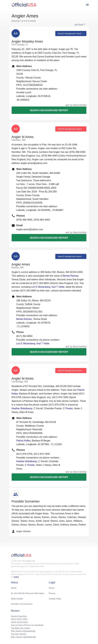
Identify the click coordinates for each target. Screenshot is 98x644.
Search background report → (71, 33)
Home (14, 588)
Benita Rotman (71, 276)
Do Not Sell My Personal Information (28, 593)
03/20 (14, 622)
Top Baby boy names (21, 628)
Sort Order (79, 24)
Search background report (49, 110)
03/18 (25, 622)
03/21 (25, 619)
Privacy (52, 593)
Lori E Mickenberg (41, 287)
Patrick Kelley (23, 441)
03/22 (19, 619)
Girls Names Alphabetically (23, 631)
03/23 (14, 619)
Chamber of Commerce (22, 604)
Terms (52, 588)
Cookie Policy (55, 599)
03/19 (19, 622)
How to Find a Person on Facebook (27, 625)
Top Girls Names (19, 634)
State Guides (17, 599)
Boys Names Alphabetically (23, 637)
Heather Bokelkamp (22, 408)
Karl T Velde (58, 287)
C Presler (68, 408)
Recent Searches (19, 616)
